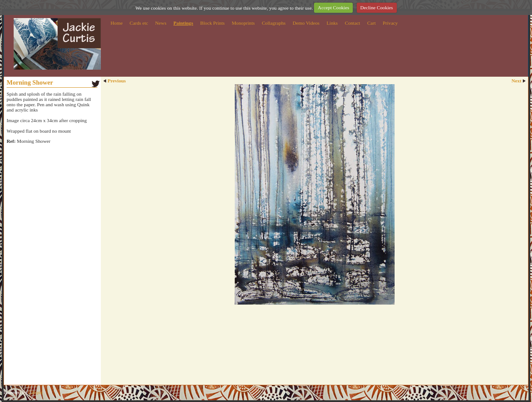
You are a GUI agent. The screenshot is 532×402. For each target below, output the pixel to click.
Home (116, 23)
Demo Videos (306, 23)
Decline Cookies (377, 7)
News (161, 23)
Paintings (183, 23)
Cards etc (139, 23)
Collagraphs (273, 23)
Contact (353, 23)
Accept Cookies (334, 7)
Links (332, 23)
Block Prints (213, 23)
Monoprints (243, 23)
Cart (371, 23)
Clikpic (35, 392)
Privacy (390, 23)
